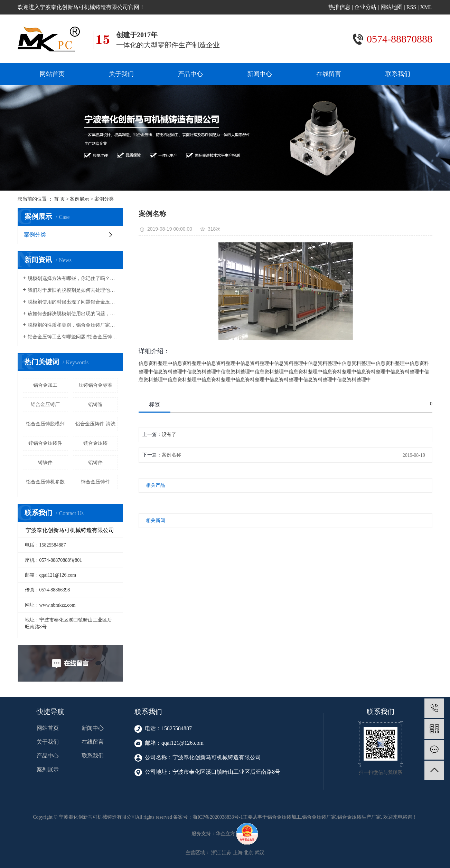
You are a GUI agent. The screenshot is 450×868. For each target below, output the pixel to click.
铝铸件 (95, 462)
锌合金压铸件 (95, 482)
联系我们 (398, 74)
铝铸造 (95, 404)
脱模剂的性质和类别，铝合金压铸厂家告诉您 (73, 325)
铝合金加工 (45, 385)
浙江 (216, 853)
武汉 (260, 853)
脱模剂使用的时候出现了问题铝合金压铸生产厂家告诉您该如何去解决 (73, 302)
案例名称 (171, 455)
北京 (249, 853)
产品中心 (190, 74)
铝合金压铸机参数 (45, 482)
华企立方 (225, 834)
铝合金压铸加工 (284, 817)
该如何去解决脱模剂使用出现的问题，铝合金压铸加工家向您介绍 (73, 314)
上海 (238, 853)
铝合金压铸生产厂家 (359, 817)
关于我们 (121, 74)
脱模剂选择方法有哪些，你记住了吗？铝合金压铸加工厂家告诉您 (73, 278)
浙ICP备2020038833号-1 (218, 817)
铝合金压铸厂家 (319, 817)
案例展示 (79, 199)
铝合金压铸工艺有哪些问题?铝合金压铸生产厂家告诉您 (73, 337)
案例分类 (104, 199)
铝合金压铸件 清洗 (95, 424)
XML (426, 7)
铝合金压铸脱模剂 (45, 424)
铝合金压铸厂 (45, 404)
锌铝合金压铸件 (45, 443)
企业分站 (365, 7)
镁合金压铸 (95, 443)
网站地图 (392, 7)
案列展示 (48, 769)
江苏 (227, 853)
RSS (411, 7)
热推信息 (339, 7)
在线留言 (329, 74)
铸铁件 (45, 462)
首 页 (59, 199)
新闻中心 (260, 74)
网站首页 (52, 74)
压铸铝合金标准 (95, 385)
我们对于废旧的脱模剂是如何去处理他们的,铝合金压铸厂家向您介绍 (73, 290)
